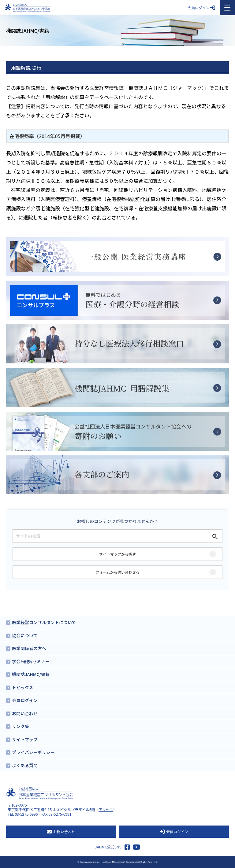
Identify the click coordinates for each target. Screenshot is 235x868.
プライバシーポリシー (33, 752)
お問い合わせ (25, 713)
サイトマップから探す (117, 554)
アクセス (106, 809)
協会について (25, 635)
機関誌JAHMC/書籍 (31, 674)
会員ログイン (201, 7)
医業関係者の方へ (29, 648)
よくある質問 (25, 765)
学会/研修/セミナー (31, 661)
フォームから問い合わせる (117, 572)
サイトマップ (25, 739)
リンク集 (21, 726)
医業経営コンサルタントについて (44, 622)
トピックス (23, 687)
